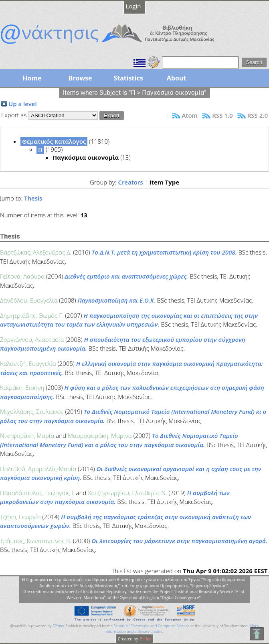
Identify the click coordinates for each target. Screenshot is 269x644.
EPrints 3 (60, 626)
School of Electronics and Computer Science (151, 626)
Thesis (33, 198)
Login (133, 6)
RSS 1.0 (222, 115)
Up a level (23, 104)
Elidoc (145, 639)
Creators (130, 182)
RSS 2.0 (258, 115)
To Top (257, 634)
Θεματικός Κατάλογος (54, 141)
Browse (80, 78)
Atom (190, 115)
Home (32, 78)
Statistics (128, 78)
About (177, 78)
